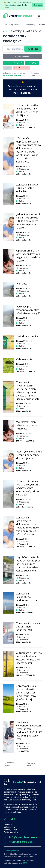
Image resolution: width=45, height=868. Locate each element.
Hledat (33, 49)
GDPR (25, 863)
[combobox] (14, 49)
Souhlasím (38, 5)
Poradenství (23, 544)
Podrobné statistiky (36, 74)
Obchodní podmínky (11, 851)
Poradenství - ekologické (13, 63)
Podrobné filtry (23, 57)
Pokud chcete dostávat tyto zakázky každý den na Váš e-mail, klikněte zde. (23, 88)
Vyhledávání (16, 25)
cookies (14, 807)
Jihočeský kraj (30, 25)
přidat (7, 68)
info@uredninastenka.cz (22, 837)
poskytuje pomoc (30, 854)
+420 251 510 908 (18, 842)
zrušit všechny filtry (21, 68)
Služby (21, 125)
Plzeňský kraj (24, 268)
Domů (5, 25)
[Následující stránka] (34, 764)
